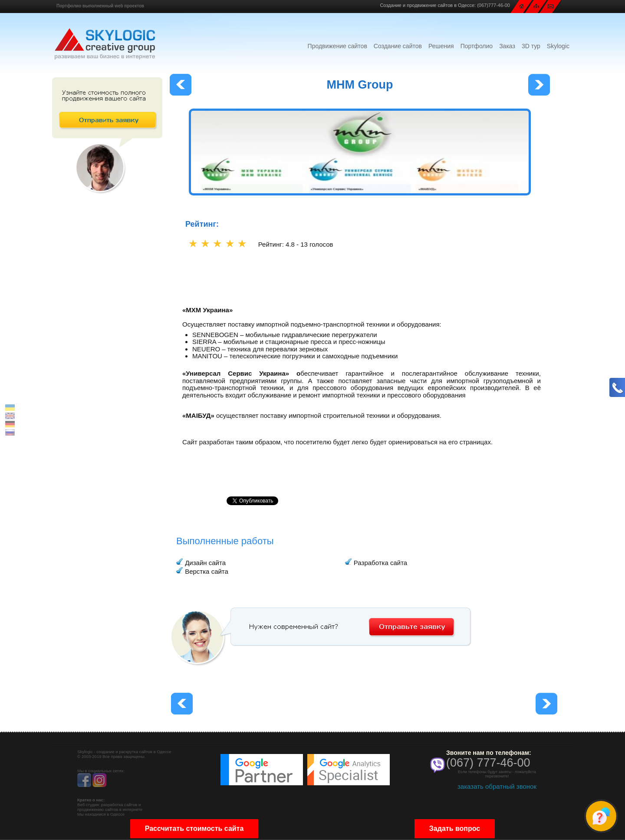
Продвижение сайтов (337, 46)
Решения (441, 46)
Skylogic (558, 46)
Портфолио (477, 46)
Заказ (507, 46)
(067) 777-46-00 (488, 763)
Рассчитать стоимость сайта (194, 828)
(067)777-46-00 (493, 5)
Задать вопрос (455, 828)
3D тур (531, 46)
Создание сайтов (398, 46)
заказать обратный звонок (497, 786)
